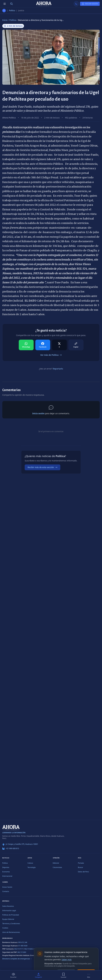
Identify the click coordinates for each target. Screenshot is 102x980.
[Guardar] (64, 975)
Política (12, 11)
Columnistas (57, 867)
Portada (81, 863)
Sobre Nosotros (8, 906)
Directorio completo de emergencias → (17, 959)
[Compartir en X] (59, 345)
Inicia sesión (38, 413)
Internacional (7, 876)
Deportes (6, 867)
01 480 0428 (23, 946)
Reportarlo (58, 369)
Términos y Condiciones (11, 923)
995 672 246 (23, 942)
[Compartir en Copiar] (76, 345)
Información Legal (9, 910)
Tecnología (32, 867)
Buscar (80, 867)
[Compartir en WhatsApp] (26, 345)
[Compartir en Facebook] (43, 345)
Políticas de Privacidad (11, 915)
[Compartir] (39, 975)
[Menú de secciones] (5, 4)
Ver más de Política (51, 355)
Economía (6, 872)
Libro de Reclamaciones (11, 932)
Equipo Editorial (8, 919)
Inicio (5, 20)
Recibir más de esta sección (42, 467)
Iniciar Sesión (7, 887)
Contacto (6, 891)
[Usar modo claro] (76, 4)
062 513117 (19, 949)
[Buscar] (12, 4)
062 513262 (29, 949)
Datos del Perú (83, 872)
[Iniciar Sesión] (90, 4)
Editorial (56, 863)
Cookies (5, 928)
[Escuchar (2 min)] (13, 975)
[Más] (89, 975)
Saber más (67, 960)
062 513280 (22, 952)
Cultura (30, 863)
